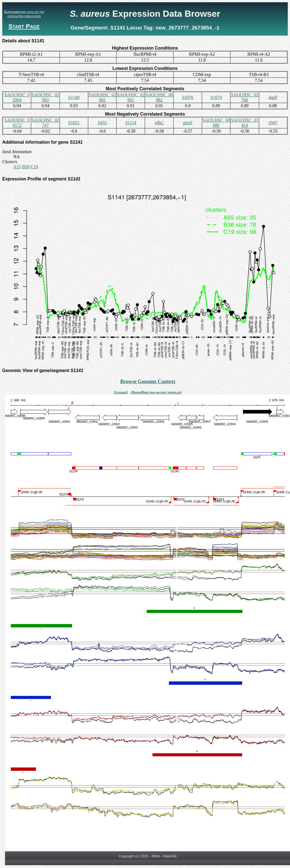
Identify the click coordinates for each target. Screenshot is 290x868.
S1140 (74, 97)
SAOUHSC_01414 (245, 123)
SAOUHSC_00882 (159, 97)
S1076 (188, 97)
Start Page (24, 26)
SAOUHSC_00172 (17, 123)
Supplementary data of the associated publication (24, 14)
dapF (273, 97)
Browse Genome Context (148, 381)
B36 (26, 167)
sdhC (159, 123)
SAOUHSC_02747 (46, 123)
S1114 (131, 123)
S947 (273, 123)
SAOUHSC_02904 (17, 97)
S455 (102, 123)
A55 (17, 167)
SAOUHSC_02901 (131, 97)
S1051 (74, 123)
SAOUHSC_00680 (216, 123)
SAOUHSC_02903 (46, 97)
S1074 (216, 97)
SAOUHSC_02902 (102, 97)
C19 (34, 167)
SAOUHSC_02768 (245, 97)
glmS (188, 123)
